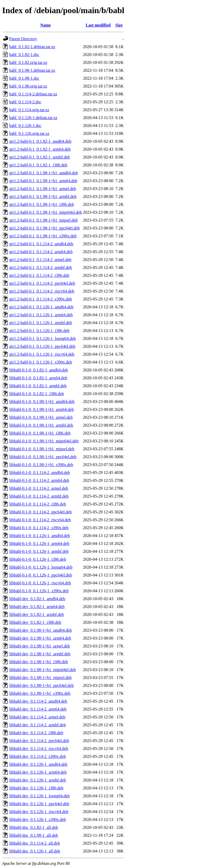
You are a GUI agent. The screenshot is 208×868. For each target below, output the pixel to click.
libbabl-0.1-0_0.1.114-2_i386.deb (38, 504)
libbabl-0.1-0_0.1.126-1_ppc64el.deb (41, 575)
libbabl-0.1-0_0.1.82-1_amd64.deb (39, 370)
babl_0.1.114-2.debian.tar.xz (33, 94)
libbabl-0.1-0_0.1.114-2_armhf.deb (39, 496)
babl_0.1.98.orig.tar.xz (28, 86)
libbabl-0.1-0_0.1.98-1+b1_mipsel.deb (42, 449)
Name (46, 25)
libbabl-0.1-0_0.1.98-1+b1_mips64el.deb (44, 441)
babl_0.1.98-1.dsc (24, 78)
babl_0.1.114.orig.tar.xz (29, 110)
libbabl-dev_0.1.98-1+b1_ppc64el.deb (41, 685)
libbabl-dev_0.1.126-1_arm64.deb (38, 772)
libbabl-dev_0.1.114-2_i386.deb (36, 733)
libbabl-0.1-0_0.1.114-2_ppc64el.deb (41, 512)
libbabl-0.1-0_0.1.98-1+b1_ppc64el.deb (43, 457)
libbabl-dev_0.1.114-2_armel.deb (37, 717)
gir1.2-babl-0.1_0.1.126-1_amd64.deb (41, 307)
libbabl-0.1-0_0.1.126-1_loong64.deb (41, 567)
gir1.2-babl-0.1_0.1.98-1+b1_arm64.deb (43, 181)
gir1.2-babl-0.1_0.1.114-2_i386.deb (39, 275)
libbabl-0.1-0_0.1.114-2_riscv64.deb (40, 520)
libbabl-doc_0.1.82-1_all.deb (34, 827)
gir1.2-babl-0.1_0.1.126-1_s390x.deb (41, 362)
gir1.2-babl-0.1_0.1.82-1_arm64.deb (40, 149)
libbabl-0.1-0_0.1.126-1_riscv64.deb (40, 583)
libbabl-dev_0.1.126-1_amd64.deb (38, 764)
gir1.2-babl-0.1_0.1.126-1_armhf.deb (41, 323)
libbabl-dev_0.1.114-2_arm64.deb (38, 709)
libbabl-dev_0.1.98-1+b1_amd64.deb (41, 630)
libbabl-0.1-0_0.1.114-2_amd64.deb (39, 473)
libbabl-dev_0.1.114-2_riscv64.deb (39, 749)
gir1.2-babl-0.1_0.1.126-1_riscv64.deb (42, 354)
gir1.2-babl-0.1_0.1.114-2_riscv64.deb (42, 291)
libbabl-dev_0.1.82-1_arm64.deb (37, 607)
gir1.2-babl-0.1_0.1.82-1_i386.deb (38, 165)
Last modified (98, 25)
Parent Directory (23, 39)
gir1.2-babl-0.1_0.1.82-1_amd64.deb (40, 141)
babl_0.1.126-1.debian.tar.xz (33, 118)
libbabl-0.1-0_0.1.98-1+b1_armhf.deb (41, 425)
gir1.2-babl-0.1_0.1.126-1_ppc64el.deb (42, 346)
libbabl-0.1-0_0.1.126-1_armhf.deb (39, 551)
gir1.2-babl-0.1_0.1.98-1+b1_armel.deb (43, 189)
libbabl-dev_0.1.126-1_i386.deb (36, 788)
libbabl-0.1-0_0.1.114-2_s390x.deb (39, 528)
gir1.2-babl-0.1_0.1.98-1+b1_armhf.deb (43, 196)
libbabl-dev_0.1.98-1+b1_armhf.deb (40, 654)
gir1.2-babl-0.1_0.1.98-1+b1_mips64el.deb (46, 212)
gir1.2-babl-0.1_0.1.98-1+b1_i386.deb (42, 204)
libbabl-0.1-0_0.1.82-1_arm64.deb (38, 378)
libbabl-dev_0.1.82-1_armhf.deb (37, 614)
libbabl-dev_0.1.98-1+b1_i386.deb (39, 662)
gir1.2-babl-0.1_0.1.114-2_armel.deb (40, 260)
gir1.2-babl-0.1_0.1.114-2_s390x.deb (41, 299)
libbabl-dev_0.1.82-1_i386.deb (35, 622)
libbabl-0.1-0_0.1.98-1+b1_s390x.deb (41, 465)
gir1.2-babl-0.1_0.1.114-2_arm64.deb (41, 252)
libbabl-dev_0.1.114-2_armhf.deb (38, 725)
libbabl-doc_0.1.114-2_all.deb (35, 843)
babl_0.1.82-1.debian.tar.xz (32, 47)
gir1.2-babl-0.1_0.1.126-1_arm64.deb (41, 315)
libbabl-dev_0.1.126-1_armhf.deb (38, 780)
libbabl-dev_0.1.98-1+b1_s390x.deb (40, 693)
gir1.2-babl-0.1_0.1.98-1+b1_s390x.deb (43, 236)
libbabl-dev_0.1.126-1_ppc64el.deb (39, 804)
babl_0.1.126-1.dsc (25, 126)
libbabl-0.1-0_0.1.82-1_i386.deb (37, 394)
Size (119, 25)
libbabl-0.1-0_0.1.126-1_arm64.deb (39, 543)
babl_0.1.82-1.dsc (24, 55)
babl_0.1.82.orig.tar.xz (28, 62)
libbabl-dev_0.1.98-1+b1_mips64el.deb (43, 670)
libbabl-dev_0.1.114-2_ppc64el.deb (39, 741)
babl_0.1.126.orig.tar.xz (29, 133)
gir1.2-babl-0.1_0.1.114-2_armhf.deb (41, 267)
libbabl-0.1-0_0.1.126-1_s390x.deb (39, 591)
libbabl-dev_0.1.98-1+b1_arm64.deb (40, 638)
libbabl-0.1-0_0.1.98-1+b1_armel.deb (41, 417)
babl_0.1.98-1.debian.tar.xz (32, 70)
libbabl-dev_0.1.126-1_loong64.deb (39, 796)
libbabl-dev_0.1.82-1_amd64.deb (37, 599)
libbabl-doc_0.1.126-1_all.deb (35, 851)
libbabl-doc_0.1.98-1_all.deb (34, 835)
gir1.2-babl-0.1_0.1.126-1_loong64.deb (43, 338)
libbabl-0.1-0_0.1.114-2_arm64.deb (39, 480)
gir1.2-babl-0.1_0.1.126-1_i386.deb (39, 331)
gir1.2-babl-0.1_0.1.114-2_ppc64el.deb (42, 283)
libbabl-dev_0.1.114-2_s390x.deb (38, 756)
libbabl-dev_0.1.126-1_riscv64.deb (39, 812)
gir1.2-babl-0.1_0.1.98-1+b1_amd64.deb (44, 173)
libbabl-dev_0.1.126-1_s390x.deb (38, 820)
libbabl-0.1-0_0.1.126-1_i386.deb (38, 559)
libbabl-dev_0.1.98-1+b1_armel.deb (40, 646)
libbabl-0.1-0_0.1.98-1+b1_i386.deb (40, 433)
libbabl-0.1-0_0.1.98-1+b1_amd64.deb (42, 402)
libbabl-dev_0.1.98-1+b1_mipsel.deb (40, 678)
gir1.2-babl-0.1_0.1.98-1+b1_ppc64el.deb (44, 228)
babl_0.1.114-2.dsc (25, 102)
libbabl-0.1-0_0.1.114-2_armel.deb (39, 488)
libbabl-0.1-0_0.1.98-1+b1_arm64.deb (41, 409)
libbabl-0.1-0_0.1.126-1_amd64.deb (40, 536)
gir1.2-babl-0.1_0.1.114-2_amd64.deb (41, 244)
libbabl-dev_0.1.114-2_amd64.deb (38, 701)
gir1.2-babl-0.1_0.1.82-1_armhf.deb (40, 157)
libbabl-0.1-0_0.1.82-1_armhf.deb (38, 386)
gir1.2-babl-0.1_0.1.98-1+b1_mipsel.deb (43, 220)
